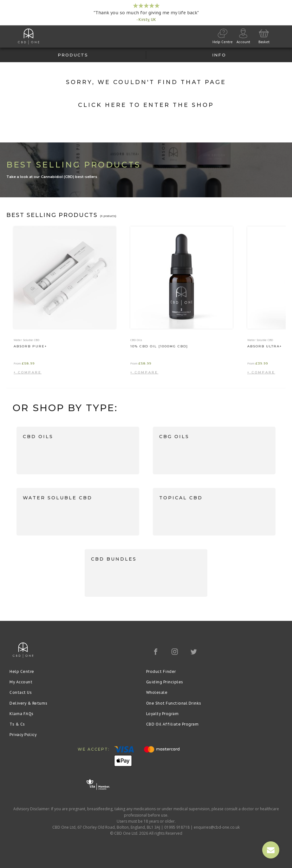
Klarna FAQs (22, 714)
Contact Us (21, 692)
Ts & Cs (17, 724)
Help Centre (22, 671)
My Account (21, 682)
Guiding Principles (165, 682)
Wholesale (157, 692)
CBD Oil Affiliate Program (172, 724)
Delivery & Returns (28, 703)
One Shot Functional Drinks (174, 703)
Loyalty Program (162, 714)
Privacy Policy (23, 735)
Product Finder (161, 671)
